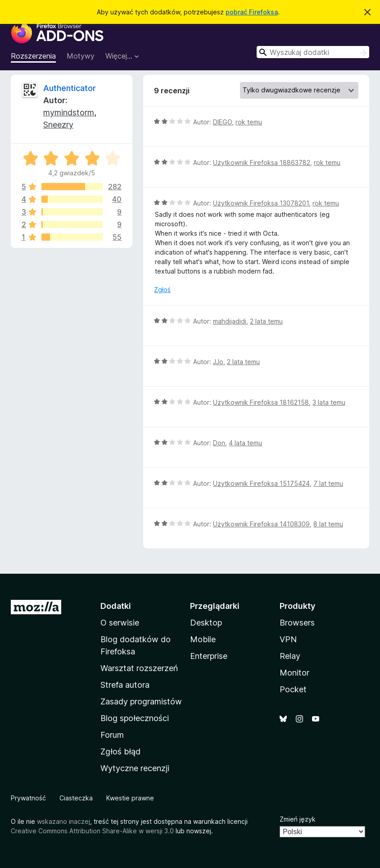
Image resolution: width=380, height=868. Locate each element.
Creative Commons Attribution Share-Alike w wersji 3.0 (92, 831)
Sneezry (58, 125)
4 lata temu (245, 443)
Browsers (297, 623)
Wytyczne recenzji (135, 768)
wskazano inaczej (63, 821)
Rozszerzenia (33, 56)
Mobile (203, 639)
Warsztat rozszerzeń (139, 668)
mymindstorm (69, 112)
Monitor (294, 673)
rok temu (249, 122)
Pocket (293, 689)
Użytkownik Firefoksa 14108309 (261, 524)
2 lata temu (266, 321)
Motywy (81, 56)
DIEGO (222, 122)
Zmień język (298, 819)
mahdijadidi (230, 321)
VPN (288, 639)
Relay (290, 656)
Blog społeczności (135, 718)
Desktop (206, 623)
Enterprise (209, 656)
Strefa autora (125, 685)
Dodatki (116, 606)
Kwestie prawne (130, 798)
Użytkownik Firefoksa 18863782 (262, 162)
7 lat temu (328, 483)
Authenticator (70, 88)
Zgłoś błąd (120, 752)
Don (219, 443)
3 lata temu (329, 402)
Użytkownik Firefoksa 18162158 (261, 402)
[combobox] (313, 52)
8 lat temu (328, 524)
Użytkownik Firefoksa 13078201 (261, 203)
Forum (112, 735)
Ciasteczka (76, 798)
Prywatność (28, 798)
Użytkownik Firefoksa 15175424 (261, 483)
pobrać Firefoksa (252, 12)
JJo (218, 362)
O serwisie (120, 623)
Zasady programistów (141, 701)
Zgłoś (162, 290)
